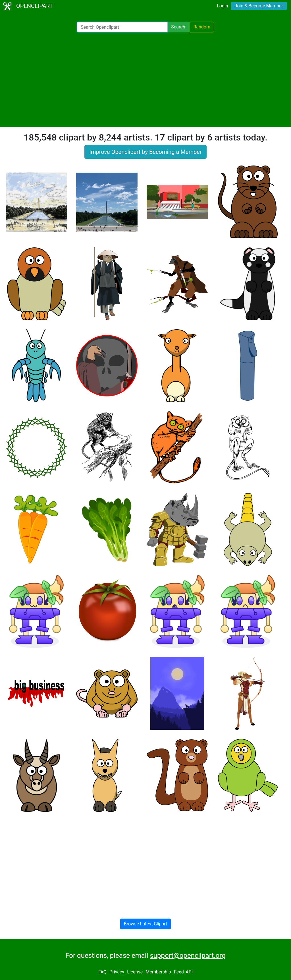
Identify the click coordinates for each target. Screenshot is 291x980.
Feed (179, 972)
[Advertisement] (145, 80)
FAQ (102, 972)
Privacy (117, 972)
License (135, 972)
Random (202, 27)
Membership (158, 972)
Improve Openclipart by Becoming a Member (145, 152)
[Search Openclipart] (122, 27)
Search (178, 27)
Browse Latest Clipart (146, 924)
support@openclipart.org (188, 956)
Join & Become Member (259, 6)
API (189, 972)
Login (222, 6)
